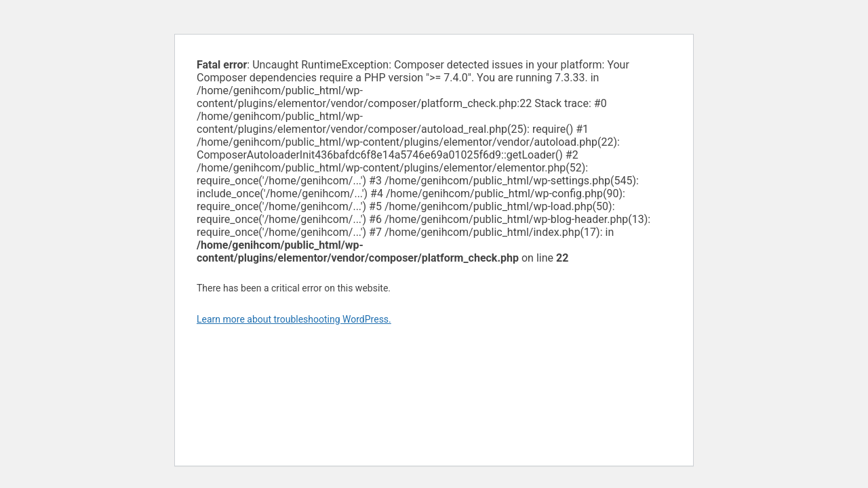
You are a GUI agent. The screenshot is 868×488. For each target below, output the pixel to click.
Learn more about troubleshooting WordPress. (294, 319)
